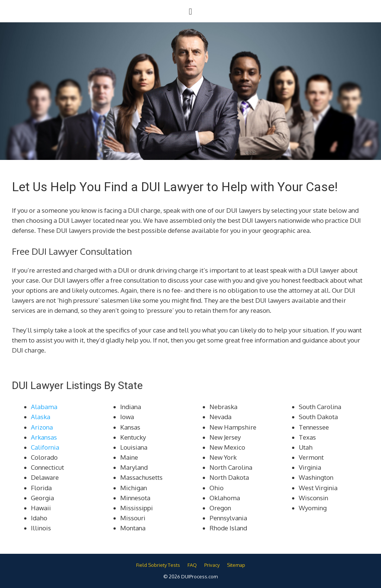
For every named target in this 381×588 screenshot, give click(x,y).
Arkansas (44, 437)
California (45, 447)
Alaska (41, 417)
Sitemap (236, 565)
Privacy (212, 565)
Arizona (42, 427)
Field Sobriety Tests (158, 565)
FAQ (192, 565)
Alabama (44, 407)
